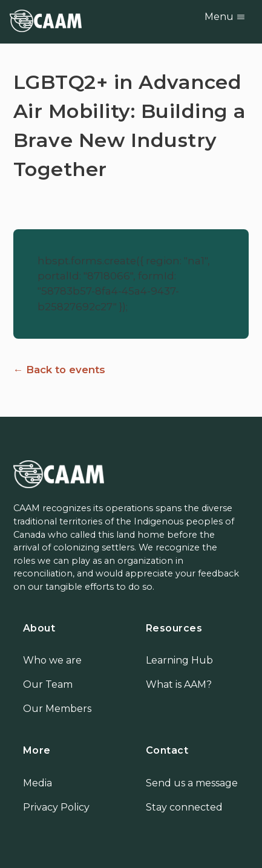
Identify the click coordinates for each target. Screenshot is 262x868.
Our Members (57, 709)
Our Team (48, 684)
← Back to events (60, 370)
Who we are (52, 660)
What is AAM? (179, 684)
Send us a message (192, 783)
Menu (225, 17)
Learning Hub (179, 660)
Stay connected (184, 807)
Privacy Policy (56, 807)
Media (38, 783)
